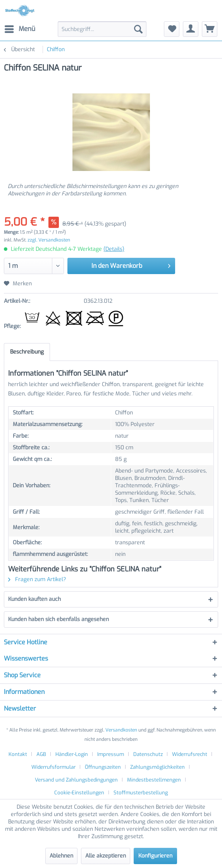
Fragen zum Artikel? (37, 579)
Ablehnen (61, 856)
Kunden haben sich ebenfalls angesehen (59, 619)
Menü (20, 28)
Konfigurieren (155, 856)
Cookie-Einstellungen (79, 793)
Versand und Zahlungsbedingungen (76, 780)
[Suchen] (138, 29)
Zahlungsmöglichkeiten (157, 767)
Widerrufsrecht (190, 754)
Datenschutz (148, 754)
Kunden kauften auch (34, 599)
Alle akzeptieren (106, 856)
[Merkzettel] (172, 29)
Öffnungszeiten (103, 767)
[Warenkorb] (210, 29)
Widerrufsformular (53, 767)
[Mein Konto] (191, 29)
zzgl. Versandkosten (49, 240)
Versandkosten (121, 730)
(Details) (114, 249)
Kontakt (18, 754)
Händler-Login (72, 754)
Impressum (111, 754)
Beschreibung (27, 352)
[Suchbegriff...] (102, 29)
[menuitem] (20, 29)
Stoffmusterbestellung (141, 793)
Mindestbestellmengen (154, 780)
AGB (41, 754)
